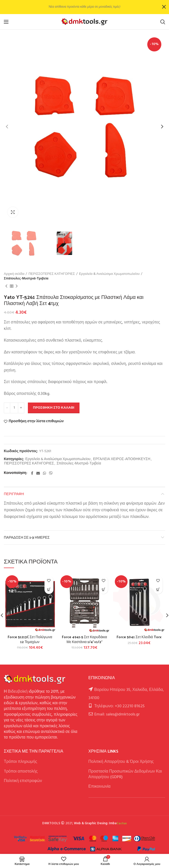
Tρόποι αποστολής (21, 772)
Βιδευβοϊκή (18, 692)
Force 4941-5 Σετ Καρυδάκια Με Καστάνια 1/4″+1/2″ (84, 639)
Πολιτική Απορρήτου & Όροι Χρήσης (121, 762)
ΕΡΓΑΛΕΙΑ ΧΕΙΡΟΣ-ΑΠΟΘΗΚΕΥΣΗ (122, 459)
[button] (49, 589)
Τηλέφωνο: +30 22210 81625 (120, 706)
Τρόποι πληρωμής (20, 762)
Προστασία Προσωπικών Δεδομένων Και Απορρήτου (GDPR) (125, 774)
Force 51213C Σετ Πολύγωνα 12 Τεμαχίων (30, 639)
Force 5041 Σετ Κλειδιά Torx (139, 637)
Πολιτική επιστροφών (23, 781)
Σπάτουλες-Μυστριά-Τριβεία (26, 279)
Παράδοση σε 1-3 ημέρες (27, 537)
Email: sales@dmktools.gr (117, 714)
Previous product (6, 286)
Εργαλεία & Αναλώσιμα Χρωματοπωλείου (109, 274)
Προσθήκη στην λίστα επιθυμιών (36, 421)
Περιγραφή (14, 494)
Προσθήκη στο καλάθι (54, 408)
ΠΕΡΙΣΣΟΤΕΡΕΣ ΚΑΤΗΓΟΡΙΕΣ (52, 274)
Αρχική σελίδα (14, 274)
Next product (17, 286)
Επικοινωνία (100, 787)
